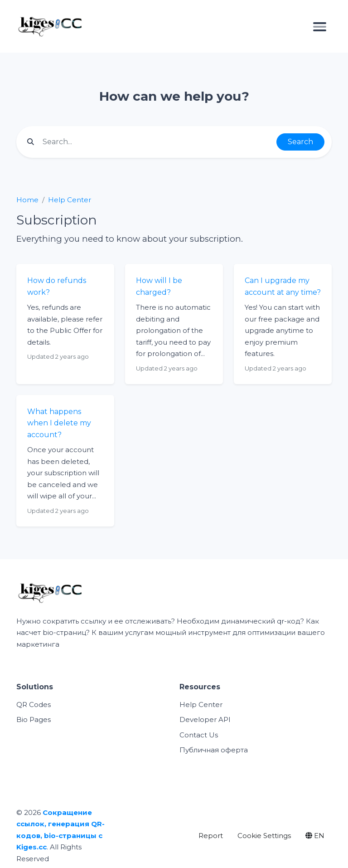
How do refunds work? (57, 286)
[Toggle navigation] (320, 26)
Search (300, 142)
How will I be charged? (159, 286)
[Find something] (157, 142)
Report (211, 836)
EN (315, 836)
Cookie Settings (264, 836)
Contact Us (199, 735)
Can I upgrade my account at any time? (283, 286)
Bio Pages (34, 719)
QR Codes (34, 705)
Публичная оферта (214, 750)
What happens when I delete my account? (59, 423)
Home (27, 200)
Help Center (70, 200)
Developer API (205, 719)
